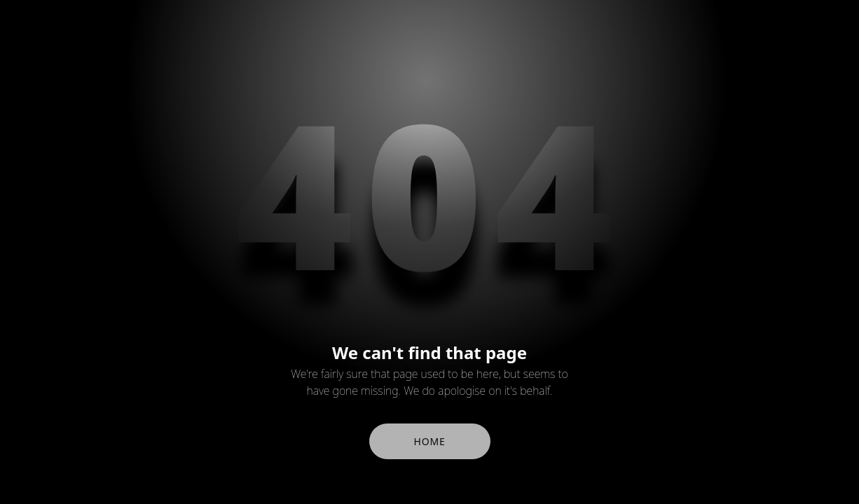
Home (430, 441)
